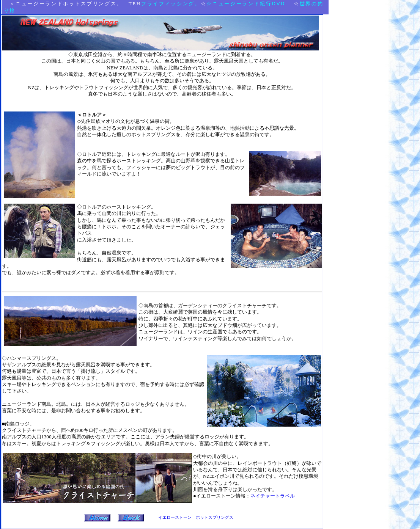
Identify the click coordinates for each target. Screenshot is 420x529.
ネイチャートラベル (273, 496)
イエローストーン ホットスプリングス (196, 517)
